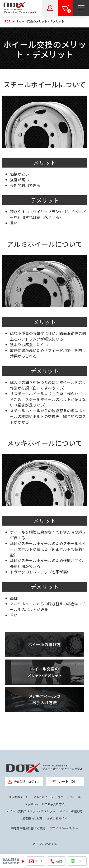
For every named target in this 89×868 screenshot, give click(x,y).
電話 (56, 861)
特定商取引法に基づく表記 (28, 828)
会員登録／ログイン (24, 782)
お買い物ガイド (57, 818)
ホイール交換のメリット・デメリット (31, 811)
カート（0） (65, 781)
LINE (77, 861)
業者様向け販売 (32, 818)
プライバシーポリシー (64, 828)
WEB (36, 861)
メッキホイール (19, 797)
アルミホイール (43, 797)
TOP (8, 21)
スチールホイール (69, 797)
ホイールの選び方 (71, 811)
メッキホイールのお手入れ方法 (45, 804)
